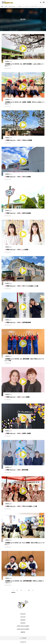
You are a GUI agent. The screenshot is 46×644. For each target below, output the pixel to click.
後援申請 (23, 632)
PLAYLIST (23, 617)
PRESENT (23, 620)
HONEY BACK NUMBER (23, 626)
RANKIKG (23, 623)
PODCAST (23, 614)
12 (29, 590)
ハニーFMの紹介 (23, 638)
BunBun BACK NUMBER (23, 629)
